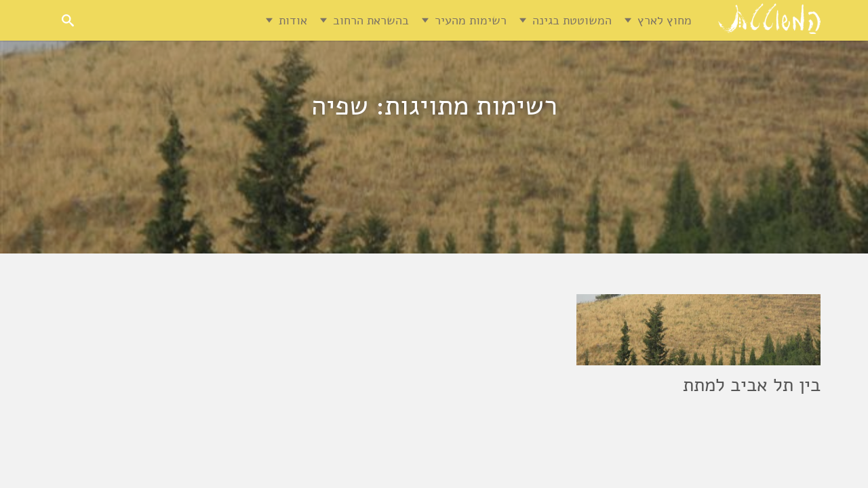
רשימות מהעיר (471, 20)
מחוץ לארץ (665, 20)
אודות (293, 20)
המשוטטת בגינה (572, 20)
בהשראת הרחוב (371, 20)
